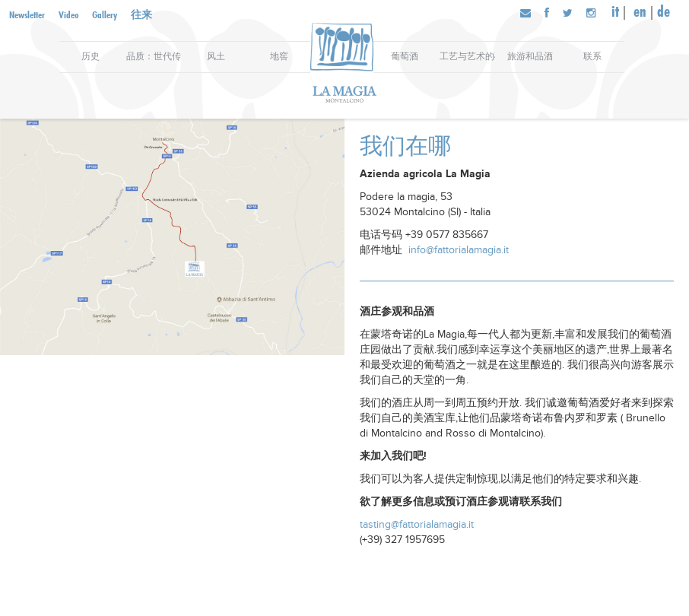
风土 (216, 57)
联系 (592, 57)
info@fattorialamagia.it (459, 250)
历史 (90, 57)
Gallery (105, 14)
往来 (141, 14)
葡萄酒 (405, 57)
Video (68, 14)
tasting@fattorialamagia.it (417, 524)
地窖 (279, 57)
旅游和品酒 (530, 57)
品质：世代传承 (154, 57)
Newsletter (27, 14)
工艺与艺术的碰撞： (467, 57)
